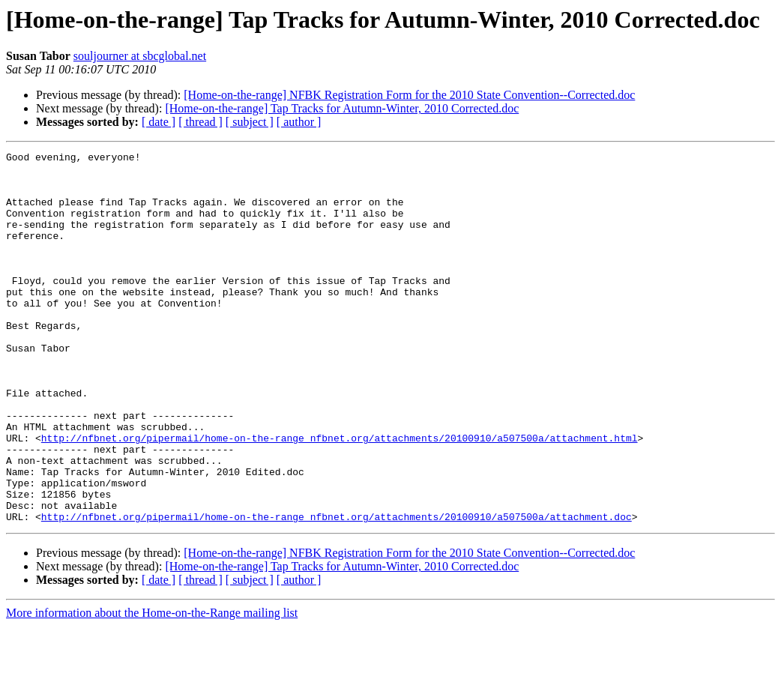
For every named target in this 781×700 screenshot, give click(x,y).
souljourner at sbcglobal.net (140, 56)
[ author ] (299, 122)
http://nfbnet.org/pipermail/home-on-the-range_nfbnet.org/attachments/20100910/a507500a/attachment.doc (337, 591)
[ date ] (159, 122)
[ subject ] (250, 122)
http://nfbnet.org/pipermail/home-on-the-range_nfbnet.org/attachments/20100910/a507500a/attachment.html (340, 496)
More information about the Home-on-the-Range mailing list (152, 687)
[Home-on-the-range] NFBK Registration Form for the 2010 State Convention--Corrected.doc (409, 95)
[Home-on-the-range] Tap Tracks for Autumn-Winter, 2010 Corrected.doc (342, 108)
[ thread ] (200, 122)
